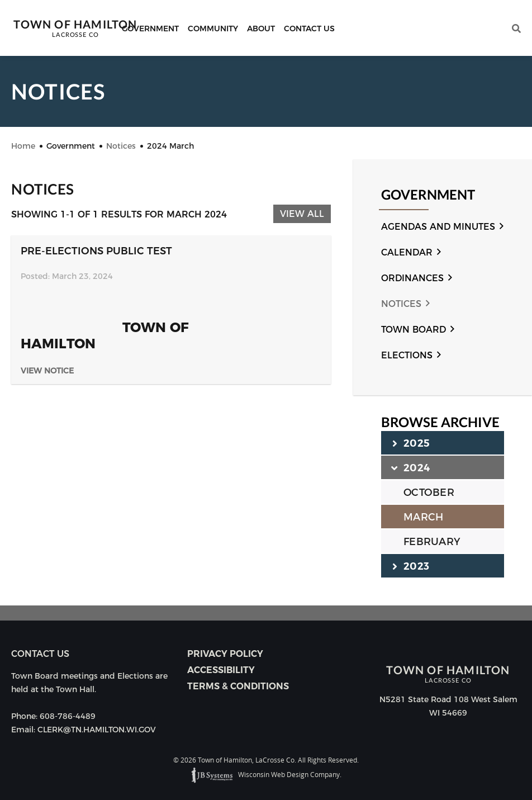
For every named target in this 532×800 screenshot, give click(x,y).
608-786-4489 (68, 716)
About (261, 29)
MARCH (423, 517)
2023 (411, 566)
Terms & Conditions (238, 686)
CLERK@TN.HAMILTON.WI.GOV (97, 730)
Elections (407, 355)
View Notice (47, 371)
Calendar (407, 252)
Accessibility (221, 670)
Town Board (414, 330)
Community (213, 29)
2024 (411, 467)
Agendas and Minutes (438, 227)
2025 (411, 443)
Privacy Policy (225, 654)
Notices (401, 304)
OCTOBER (429, 493)
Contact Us (309, 29)
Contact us (40, 654)
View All (302, 214)
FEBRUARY (432, 542)
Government (150, 29)
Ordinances (412, 278)
